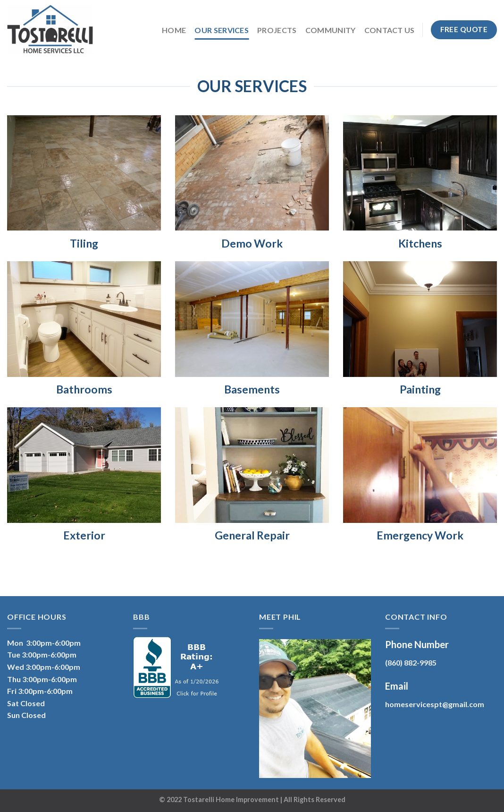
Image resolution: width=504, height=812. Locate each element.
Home (174, 30)
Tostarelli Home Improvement (231, 799)
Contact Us (390, 30)
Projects (277, 30)
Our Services (222, 30)
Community (331, 30)
